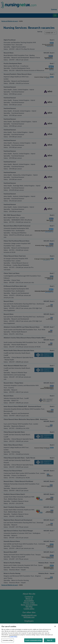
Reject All (50, 642)
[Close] (55, 628)
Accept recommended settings (33, 642)
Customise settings (8, 642)
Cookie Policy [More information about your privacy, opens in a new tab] (13, 638)
